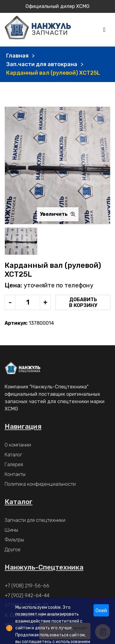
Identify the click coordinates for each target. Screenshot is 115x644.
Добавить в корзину (83, 302)
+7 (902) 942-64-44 (27, 595)
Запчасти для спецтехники (35, 520)
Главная (17, 56)
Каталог (13, 455)
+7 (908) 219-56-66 (27, 586)
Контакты (15, 474)
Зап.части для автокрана (42, 64)
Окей (101, 610)
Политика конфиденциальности (40, 484)
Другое (13, 550)
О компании (18, 445)
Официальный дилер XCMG (57, 6)
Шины (11, 530)
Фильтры (14, 540)
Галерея (14, 464)
